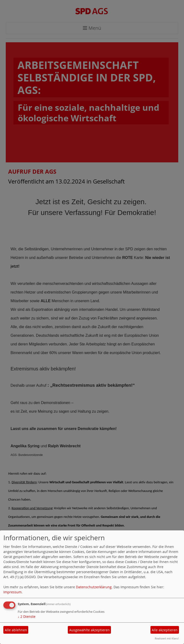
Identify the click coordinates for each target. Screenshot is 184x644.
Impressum (12, 592)
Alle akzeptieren (165, 630)
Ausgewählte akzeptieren (89, 630)
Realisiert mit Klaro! (167, 638)
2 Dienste (27, 616)
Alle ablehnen (16, 630)
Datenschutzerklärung (94, 587)
